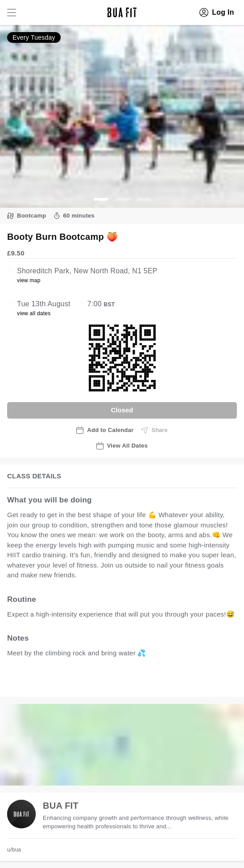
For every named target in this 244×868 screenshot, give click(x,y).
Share (154, 430)
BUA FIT (61, 806)
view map (29, 280)
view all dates (34, 313)
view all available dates (188, 681)
